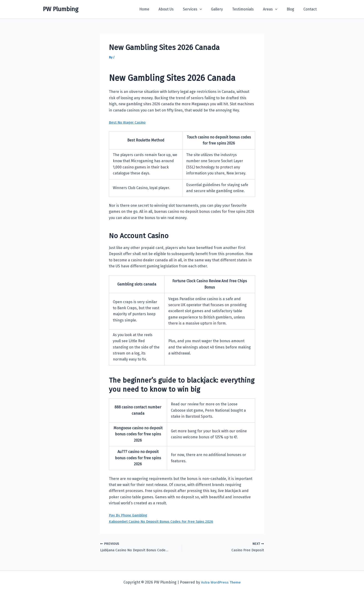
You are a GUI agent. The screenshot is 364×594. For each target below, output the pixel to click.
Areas (275, 9)
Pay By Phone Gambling (129, 515)
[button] (210, 9)
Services (203, 9)
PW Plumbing (60, 9)
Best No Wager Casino (128, 122)
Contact (311, 9)
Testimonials (249, 9)
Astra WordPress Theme (221, 582)
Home (158, 9)
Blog (293, 9)
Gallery (225, 9)
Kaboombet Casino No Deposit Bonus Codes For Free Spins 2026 (163, 521)
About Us (178, 9)
